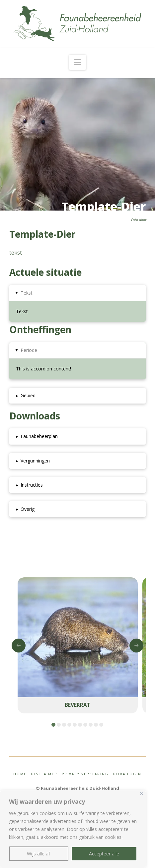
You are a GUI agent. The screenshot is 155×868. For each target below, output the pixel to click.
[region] (73, 829)
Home (20, 774)
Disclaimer (44, 774)
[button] (77, 62)
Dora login (127, 774)
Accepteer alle (104, 854)
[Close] (142, 794)
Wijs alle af (39, 854)
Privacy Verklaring (85, 774)
